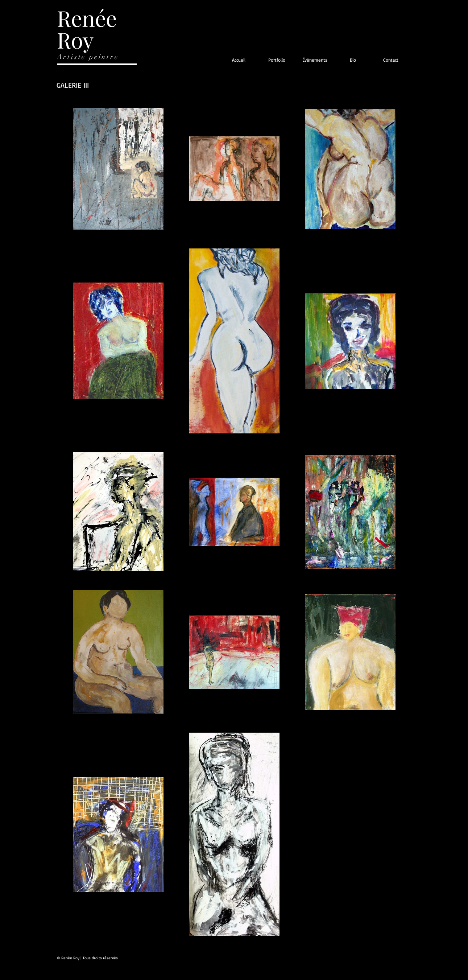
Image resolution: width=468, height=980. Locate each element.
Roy (75, 40)
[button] (277, 57)
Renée (87, 18)
